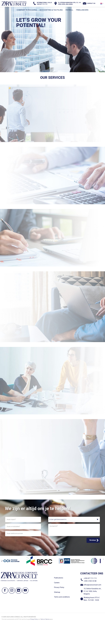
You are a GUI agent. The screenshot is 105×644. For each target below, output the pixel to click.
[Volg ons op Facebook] (5, 591)
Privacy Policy (34, 619)
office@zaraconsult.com (92, 585)
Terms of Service (45, 619)
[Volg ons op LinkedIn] (19, 591)
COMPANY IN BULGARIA (27, 10)
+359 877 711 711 (90, 578)
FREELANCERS (82, 10)
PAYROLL (69, 10)
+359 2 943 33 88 (90, 581)
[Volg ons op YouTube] (25, 591)
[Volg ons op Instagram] (12, 591)
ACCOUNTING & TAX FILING (51, 10)
